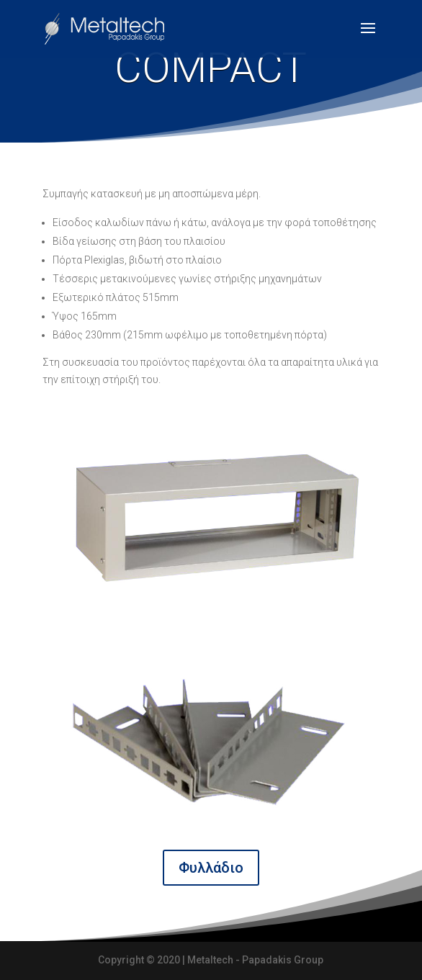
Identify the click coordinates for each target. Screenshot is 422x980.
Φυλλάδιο (211, 868)
